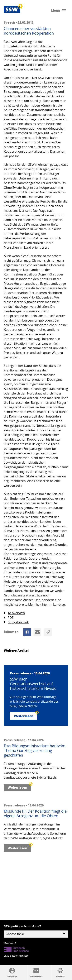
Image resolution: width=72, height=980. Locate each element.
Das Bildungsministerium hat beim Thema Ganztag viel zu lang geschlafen (35, 751)
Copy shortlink (16, 622)
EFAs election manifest (16, 956)
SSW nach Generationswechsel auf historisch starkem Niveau (33, 684)
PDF (9, 618)
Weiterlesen (26, 715)
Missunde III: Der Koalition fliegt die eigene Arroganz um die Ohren (35, 814)
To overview (14, 613)
